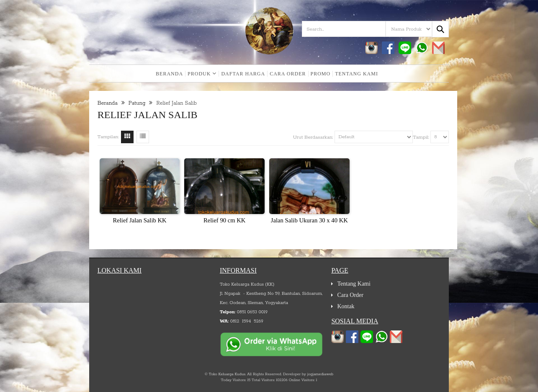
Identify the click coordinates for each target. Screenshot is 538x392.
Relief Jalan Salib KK (139, 220)
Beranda (169, 74)
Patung (137, 103)
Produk (202, 74)
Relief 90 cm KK (225, 220)
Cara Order (288, 74)
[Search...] (440, 29)
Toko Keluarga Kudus (227, 374)
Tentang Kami (357, 74)
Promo (321, 74)
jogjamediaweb (320, 374)
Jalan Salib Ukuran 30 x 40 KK (309, 220)
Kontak (346, 306)
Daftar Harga (243, 74)
